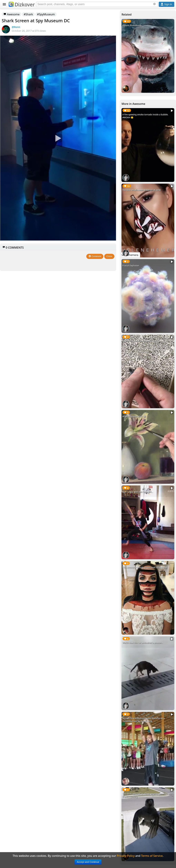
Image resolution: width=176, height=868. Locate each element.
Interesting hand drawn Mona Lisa (139, 341)
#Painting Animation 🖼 (134, 416)
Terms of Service (152, 856)
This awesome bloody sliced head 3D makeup (145, 567)
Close (109, 256)
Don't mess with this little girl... (138, 492)
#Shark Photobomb (132, 25)
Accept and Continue (88, 862)
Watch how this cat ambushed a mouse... (143, 643)
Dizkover (22, 4)
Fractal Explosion (131, 266)
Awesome (11, 14)
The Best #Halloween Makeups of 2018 (141, 190)
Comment (95, 256)
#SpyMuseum (46, 14)
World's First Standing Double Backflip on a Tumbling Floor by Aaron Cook (144, 720)
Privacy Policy (126, 856)
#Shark (28, 14)
